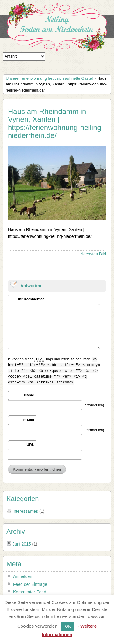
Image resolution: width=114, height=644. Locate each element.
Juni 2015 (22, 544)
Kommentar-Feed (30, 592)
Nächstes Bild (93, 254)
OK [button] (68, 626)
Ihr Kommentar (31, 299)
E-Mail (29, 420)
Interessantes (25, 511)
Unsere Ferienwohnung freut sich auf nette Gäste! (49, 78)
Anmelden (23, 576)
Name (29, 395)
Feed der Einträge (30, 584)
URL (30, 445)
